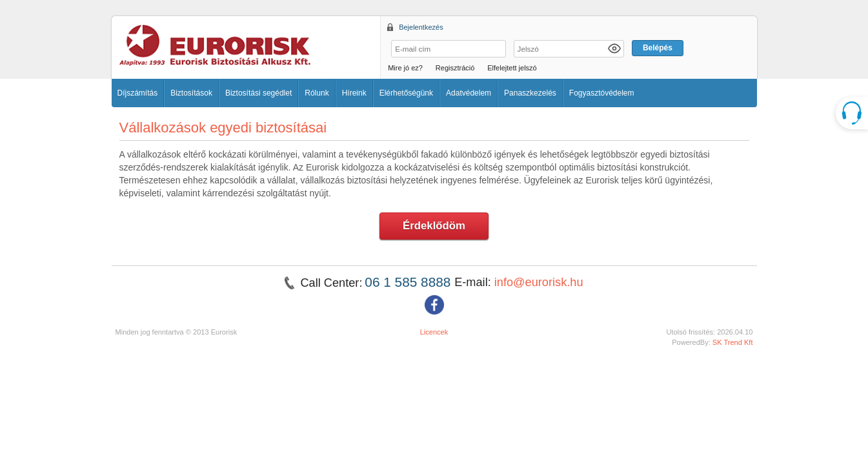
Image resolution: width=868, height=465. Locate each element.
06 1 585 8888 (409, 282)
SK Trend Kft (733, 342)
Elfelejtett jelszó (512, 68)
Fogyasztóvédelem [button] (602, 93)
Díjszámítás (138, 93)
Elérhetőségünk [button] (406, 93)
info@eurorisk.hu (539, 282)
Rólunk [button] (317, 93)
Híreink (354, 93)
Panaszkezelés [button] (530, 93)
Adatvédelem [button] (469, 93)
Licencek (434, 332)
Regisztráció (455, 68)
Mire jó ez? (405, 68)
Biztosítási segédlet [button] (258, 93)
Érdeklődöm (434, 226)
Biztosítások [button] (191, 93)
